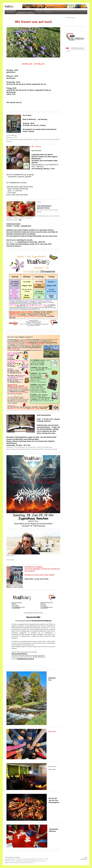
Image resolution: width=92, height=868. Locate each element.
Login (86, 857)
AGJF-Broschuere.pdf (77, 48)
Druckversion (10, 857)
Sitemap (18, 857)
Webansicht (84, 859)
